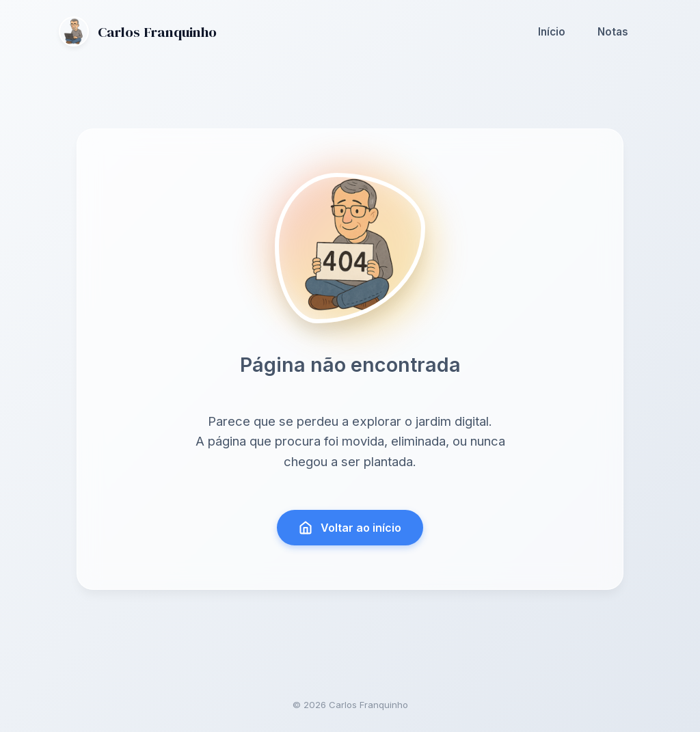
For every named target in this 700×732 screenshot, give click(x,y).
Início (552, 32)
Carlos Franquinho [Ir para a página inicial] (138, 31)
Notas (613, 32)
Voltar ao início (350, 528)
